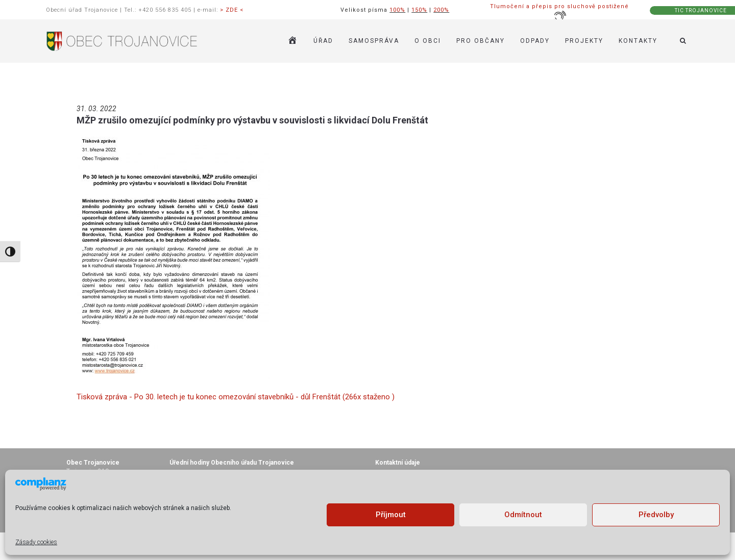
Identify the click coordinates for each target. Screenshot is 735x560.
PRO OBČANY (481, 41)
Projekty (584, 41)
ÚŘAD (323, 41)
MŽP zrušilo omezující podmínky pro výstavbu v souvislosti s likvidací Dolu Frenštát (252, 120)
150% (419, 10)
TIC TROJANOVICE (701, 10)
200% (441, 10)
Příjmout (391, 515)
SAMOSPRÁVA (374, 41)
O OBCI (428, 41)
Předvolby (656, 515)
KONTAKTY (638, 41)
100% (397, 10)
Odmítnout (523, 515)
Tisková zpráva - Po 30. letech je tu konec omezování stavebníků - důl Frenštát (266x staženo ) (236, 397)
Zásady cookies (36, 542)
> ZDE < (232, 10)
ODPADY (535, 41)
